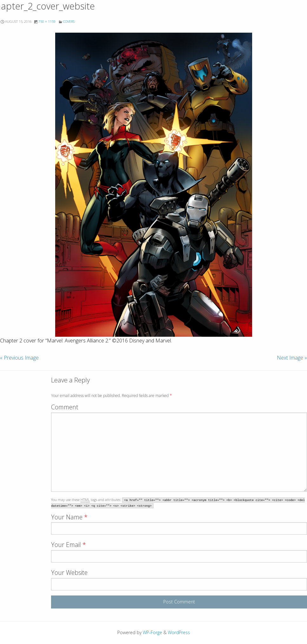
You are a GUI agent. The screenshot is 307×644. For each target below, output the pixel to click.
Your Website (69, 572)
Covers (69, 22)
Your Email (69, 545)
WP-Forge (152, 632)
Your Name (69, 517)
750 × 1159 (47, 22)
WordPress (179, 632)
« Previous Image (19, 358)
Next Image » (292, 358)
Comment (65, 407)
